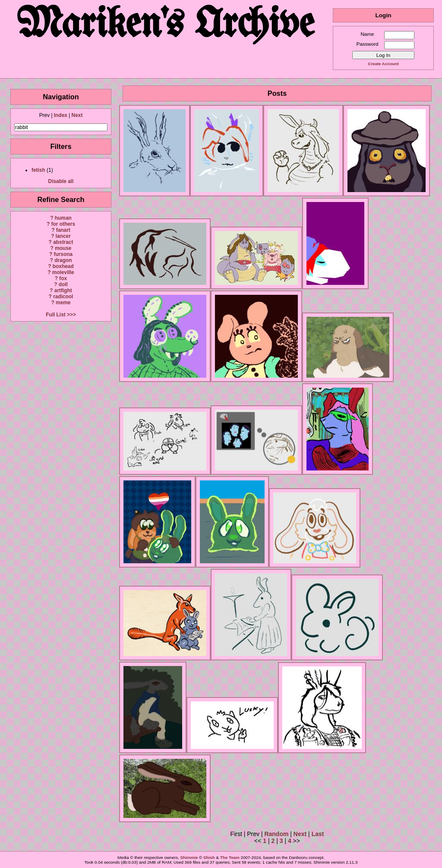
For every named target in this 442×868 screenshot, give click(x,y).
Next (77, 115)
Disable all (61, 181)
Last (318, 834)
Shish (209, 857)
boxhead (63, 266)
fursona (63, 254)
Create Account (383, 64)
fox (63, 278)
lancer (63, 236)
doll (63, 284)
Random (276, 834)
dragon (63, 260)
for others (63, 224)
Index (61, 115)
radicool (63, 297)
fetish (38, 170)
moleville (63, 272)
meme (63, 303)
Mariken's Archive (166, 26)
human (63, 218)
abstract (63, 242)
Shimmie (189, 857)
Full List (56, 315)
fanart (63, 230)
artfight (63, 290)
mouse (63, 248)
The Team (230, 857)
